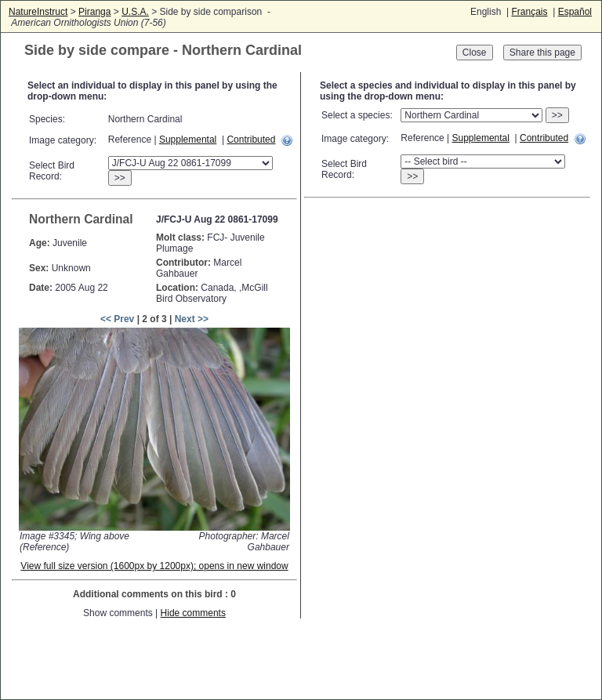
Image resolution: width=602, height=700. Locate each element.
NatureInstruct (38, 12)
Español (575, 12)
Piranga (94, 12)
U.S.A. (135, 12)
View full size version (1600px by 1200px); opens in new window (154, 566)
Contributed (251, 140)
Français (529, 12)
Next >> (192, 319)
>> (120, 178)
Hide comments (193, 613)
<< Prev (117, 319)
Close (475, 53)
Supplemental (188, 140)
